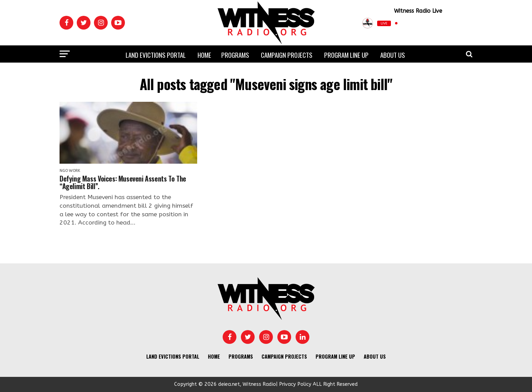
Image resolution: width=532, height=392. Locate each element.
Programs (235, 55)
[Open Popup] (470, 23)
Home (204, 55)
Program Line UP (346, 55)
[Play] (439, 23)
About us (393, 55)
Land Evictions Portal (156, 55)
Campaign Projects (287, 55)
